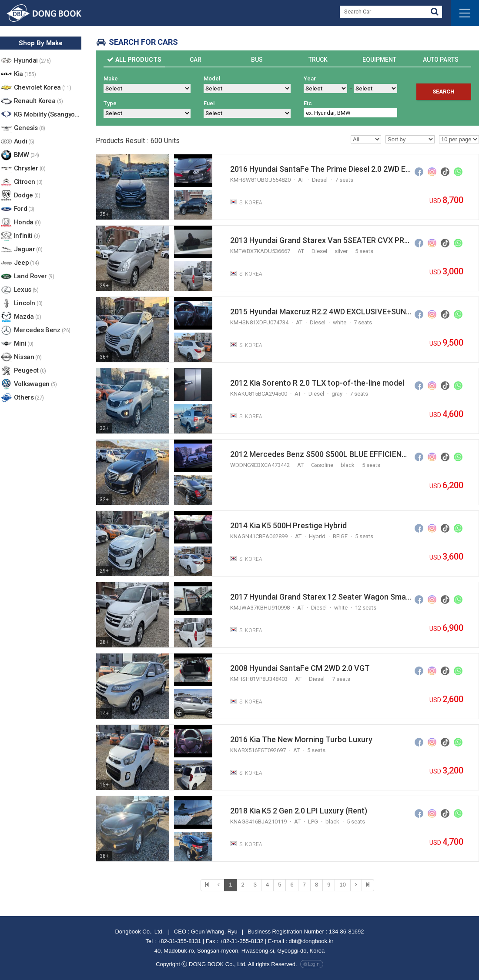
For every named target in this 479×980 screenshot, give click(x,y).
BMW (27, 155)
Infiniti (27, 236)
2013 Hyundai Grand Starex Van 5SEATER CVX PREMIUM (321, 240)
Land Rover (34, 277)
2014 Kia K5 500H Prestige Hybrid (288, 525)
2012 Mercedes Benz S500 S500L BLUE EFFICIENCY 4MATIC (321, 454)
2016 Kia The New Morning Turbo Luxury (301, 739)
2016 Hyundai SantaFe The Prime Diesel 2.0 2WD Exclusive (321, 169)
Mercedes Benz (42, 331)
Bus (257, 60)
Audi (24, 142)
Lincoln (28, 304)
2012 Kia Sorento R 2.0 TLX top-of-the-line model (317, 383)
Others (29, 398)
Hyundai (32, 61)
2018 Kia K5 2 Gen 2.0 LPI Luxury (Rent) (299, 811)
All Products (138, 60)
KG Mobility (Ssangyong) (48, 115)
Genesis (30, 128)
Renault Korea (39, 102)
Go (435, 13)
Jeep (27, 263)
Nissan (28, 358)
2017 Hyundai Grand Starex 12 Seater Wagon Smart (321, 597)
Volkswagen (35, 385)
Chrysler (30, 169)
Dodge (27, 196)
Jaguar (28, 250)
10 (342, 885)
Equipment (379, 60)
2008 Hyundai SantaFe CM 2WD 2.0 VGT (300, 668)
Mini (24, 344)
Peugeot (30, 371)
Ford (24, 209)
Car (196, 60)
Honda (27, 223)
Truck (318, 60)
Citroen (28, 182)
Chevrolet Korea (42, 88)
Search (444, 92)
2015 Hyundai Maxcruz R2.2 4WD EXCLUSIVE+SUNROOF (321, 312)
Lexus (26, 290)
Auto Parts (441, 60)
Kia (25, 75)
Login (314, 964)
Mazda (28, 317)
